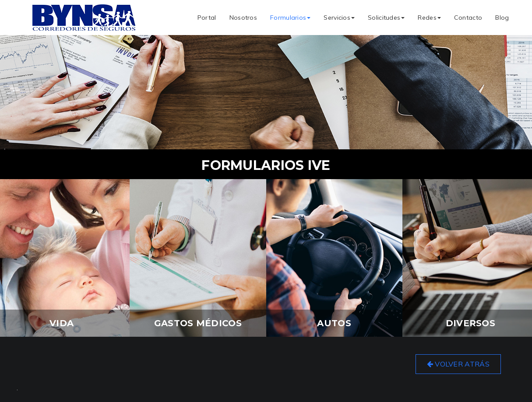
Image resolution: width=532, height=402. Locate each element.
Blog (502, 18)
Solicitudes (386, 18)
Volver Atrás (458, 364)
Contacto (468, 18)
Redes (429, 18)
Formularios (290, 18)
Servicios (339, 18)
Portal (207, 18)
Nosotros (243, 18)
